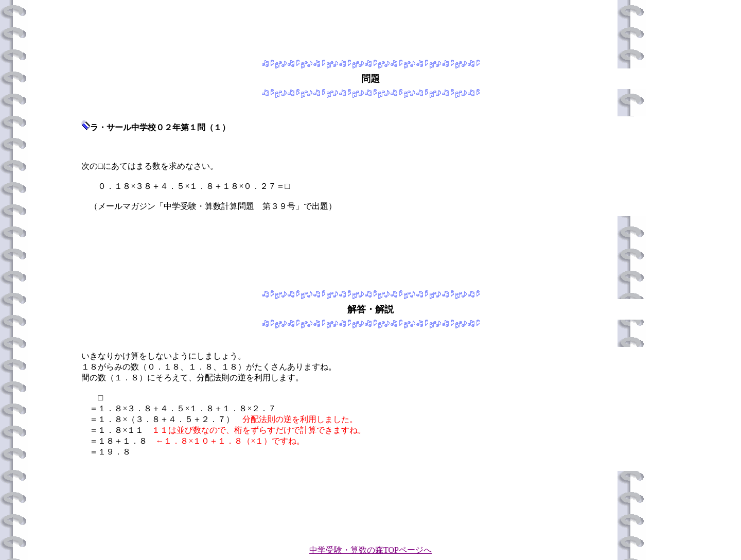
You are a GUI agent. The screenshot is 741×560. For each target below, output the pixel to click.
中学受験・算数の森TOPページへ (370, 550)
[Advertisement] (370, 27)
